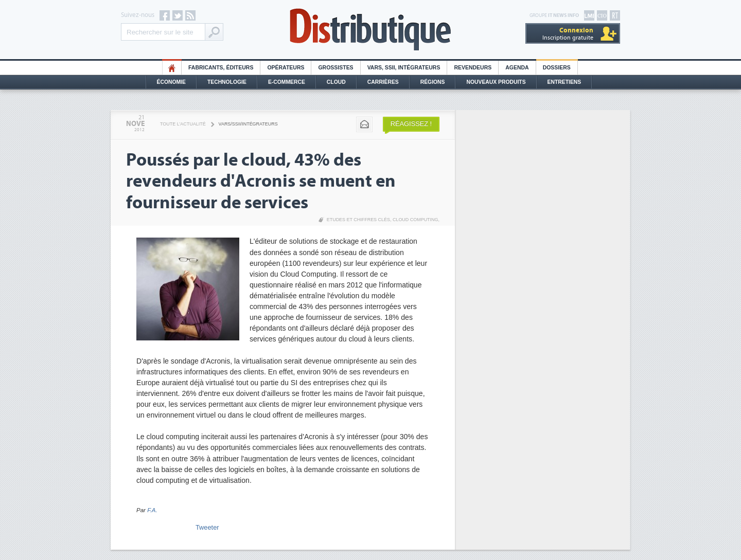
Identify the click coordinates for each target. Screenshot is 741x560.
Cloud (336, 82)
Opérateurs (286, 68)
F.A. (152, 510)
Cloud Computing (416, 220)
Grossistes (336, 68)
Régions (433, 82)
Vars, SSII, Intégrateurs (404, 68)
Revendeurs (473, 68)
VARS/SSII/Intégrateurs (248, 124)
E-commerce (287, 82)
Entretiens (564, 82)
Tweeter (207, 527)
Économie (171, 82)
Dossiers (557, 68)
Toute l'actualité (183, 124)
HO (172, 68)
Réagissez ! (411, 124)
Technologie (227, 82)
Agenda (517, 68)
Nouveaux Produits (496, 82)
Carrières (383, 82)
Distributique (370, 30)
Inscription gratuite (568, 34)
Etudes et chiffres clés (358, 220)
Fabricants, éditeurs (221, 68)
